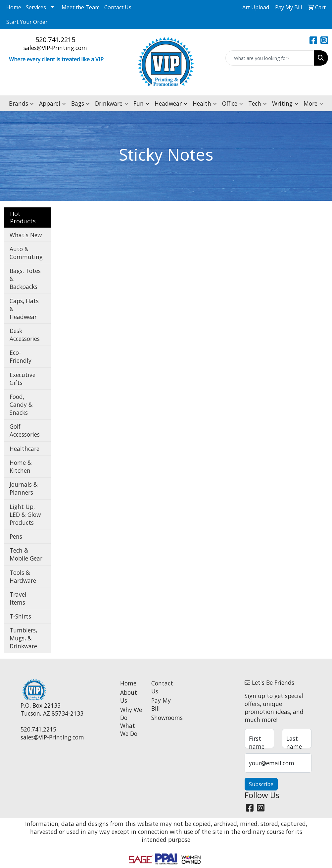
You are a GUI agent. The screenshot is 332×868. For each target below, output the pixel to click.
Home (14, 7)
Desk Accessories (25, 335)
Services (36, 7)
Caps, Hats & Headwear (24, 309)
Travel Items (18, 598)
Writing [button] (282, 103)
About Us (129, 696)
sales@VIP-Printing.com (55, 48)
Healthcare (24, 449)
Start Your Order (27, 22)
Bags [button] (78, 103)
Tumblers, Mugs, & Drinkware (23, 638)
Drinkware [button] (109, 103)
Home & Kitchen (21, 466)
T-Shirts (20, 616)
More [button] (310, 103)
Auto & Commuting (26, 253)
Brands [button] (19, 103)
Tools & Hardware (23, 576)
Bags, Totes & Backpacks (25, 279)
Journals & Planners (24, 488)
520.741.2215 (55, 40)
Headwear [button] (168, 103)
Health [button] (202, 103)
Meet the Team (81, 7)
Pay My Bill (161, 704)
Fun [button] (139, 103)
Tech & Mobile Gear (26, 554)
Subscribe (261, 784)
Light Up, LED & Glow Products (25, 515)
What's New (26, 235)
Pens (16, 536)
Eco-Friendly (21, 356)
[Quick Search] (270, 58)
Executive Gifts (23, 379)
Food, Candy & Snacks (21, 405)
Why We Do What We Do (131, 722)
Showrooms (163, 718)
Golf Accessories (25, 430)
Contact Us (118, 7)
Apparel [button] (50, 103)
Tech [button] (255, 103)
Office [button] (230, 103)
